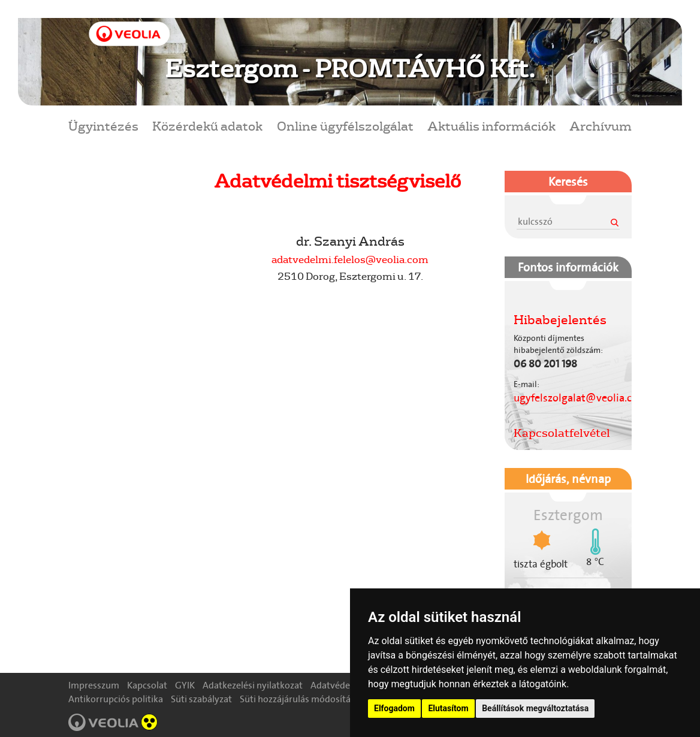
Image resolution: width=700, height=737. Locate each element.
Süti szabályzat (201, 699)
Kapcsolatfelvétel (562, 433)
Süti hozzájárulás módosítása (300, 699)
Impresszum (94, 685)
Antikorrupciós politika (116, 699)
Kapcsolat (147, 685)
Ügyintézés (103, 126)
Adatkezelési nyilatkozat (253, 685)
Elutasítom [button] (448, 708)
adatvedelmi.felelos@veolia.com (350, 259)
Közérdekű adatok (207, 126)
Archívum (601, 126)
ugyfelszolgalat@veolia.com (580, 398)
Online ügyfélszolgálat (345, 126)
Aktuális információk (491, 126)
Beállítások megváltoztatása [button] (535, 708)
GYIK (185, 685)
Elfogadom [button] (394, 708)
